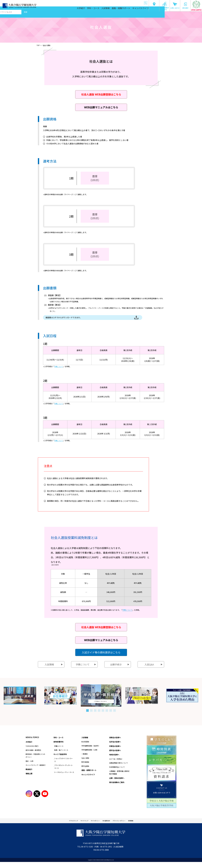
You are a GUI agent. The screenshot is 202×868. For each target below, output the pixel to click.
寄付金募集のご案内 (165, 6)
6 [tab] (107, 716)
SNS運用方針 (108, 826)
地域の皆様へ (126, 3)
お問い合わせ (175, 6)
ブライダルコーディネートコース (63, 772)
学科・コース (92, 9)
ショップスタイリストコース (64, 766)
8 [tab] (115, 716)
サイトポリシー (94, 826)
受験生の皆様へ (83, 3)
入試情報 (105, 9)
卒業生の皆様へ (105, 3)
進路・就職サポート (120, 9)
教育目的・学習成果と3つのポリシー (35, 761)
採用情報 (140, 826)
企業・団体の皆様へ (137, 3)
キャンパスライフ (140, 9)
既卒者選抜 (85, 767)
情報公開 (29, 779)
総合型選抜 (85, 747)
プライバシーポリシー (125, 826)
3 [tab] (95, 716)
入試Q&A (149, 669)
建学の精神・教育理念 (33, 755)
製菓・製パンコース (61, 756)
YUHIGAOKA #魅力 (32, 751)
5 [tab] (103, 716)
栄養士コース (59, 751)
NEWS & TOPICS (32, 742)
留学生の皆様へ (116, 3)
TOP (38, 45)
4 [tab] (99, 716)
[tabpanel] (101, 701)
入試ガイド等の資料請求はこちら (101, 657)
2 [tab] (91, 716)
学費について (59, 372)
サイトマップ (79, 826)
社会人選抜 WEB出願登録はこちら (101, 94)
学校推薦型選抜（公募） (90, 755)
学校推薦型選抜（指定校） (91, 751)
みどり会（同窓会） (116, 765)
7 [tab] (111, 716)
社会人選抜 (85, 763)
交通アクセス (154, 6)
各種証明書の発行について (119, 769)
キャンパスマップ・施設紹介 (36, 770)
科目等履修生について (117, 773)
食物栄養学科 (59, 747)
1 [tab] (87, 716)
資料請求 (185, 6)
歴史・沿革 (30, 766)
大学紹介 (79, 9)
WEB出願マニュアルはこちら (101, 107)
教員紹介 (29, 775)
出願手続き (116, 669)
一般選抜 (85, 759)
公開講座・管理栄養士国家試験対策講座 (119, 779)
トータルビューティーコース (64, 778)
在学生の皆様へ (94, 3)
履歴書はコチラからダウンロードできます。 (74, 320)
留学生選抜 (85, 771)
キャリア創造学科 (61, 760)
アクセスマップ (65, 826)
